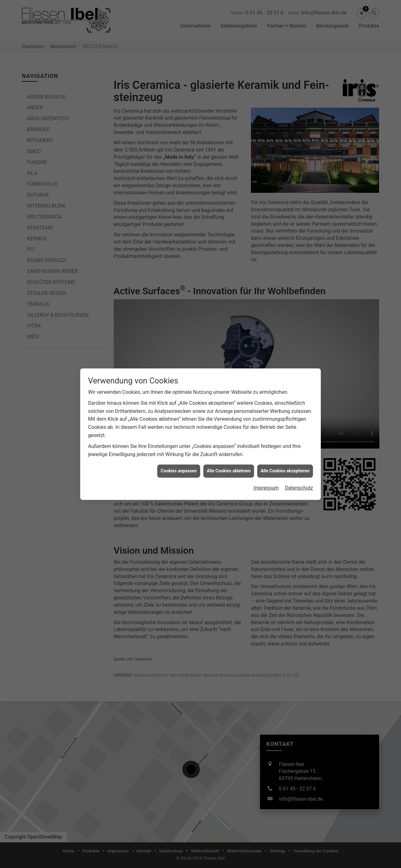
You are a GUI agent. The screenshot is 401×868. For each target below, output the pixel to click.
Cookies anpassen (179, 447)
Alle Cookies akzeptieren (285, 447)
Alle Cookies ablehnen (229, 447)
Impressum (266, 464)
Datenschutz (299, 464)
